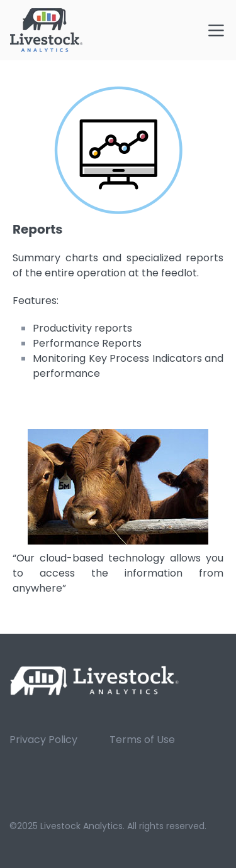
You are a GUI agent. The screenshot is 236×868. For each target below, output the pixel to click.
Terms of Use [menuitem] (142, 740)
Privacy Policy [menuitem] (43, 740)
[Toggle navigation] (216, 30)
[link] (95, 680)
